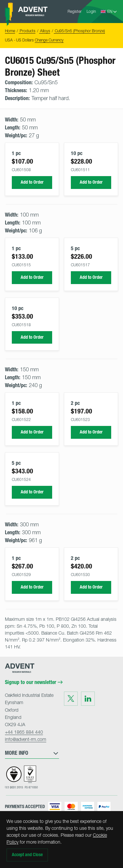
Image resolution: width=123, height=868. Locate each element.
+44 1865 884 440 (24, 732)
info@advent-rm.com (26, 739)
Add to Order (32, 182)
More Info (32, 753)
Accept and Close (27, 855)
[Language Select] (112, 12)
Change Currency (49, 40)
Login (91, 11)
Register (75, 11)
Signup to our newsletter (34, 682)
